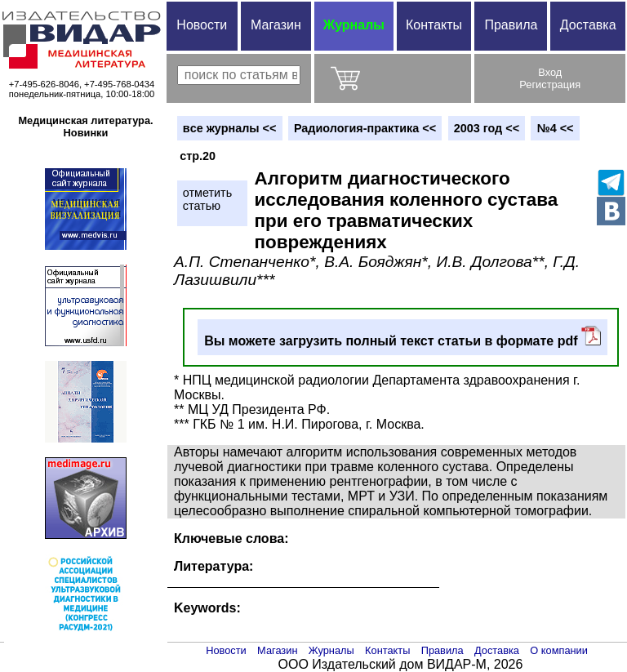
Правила (511, 25)
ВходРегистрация (550, 78)
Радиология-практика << (365, 128)
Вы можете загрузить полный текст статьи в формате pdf (402, 337)
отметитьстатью (207, 199)
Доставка (588, 25)
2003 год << (487, 128)
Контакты (434, 25)
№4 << (556, 128)
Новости (202, 25)
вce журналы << (230, 128)
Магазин (276, 25)
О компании (559, 650)
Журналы (354, 25)
